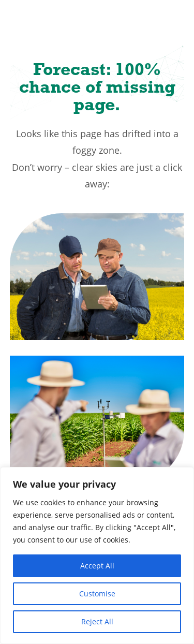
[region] (97, 555)
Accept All (97, 566)
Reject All (97, 621)
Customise (97, 594)
